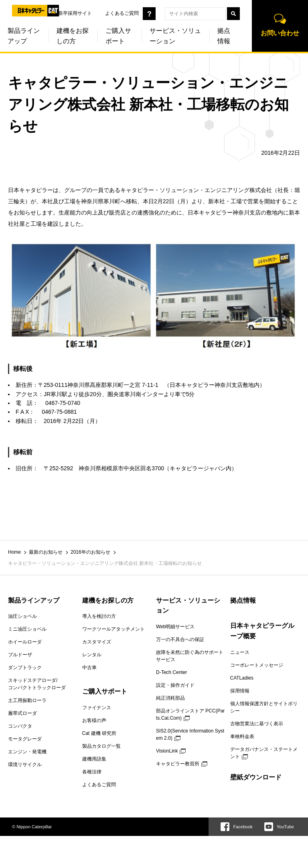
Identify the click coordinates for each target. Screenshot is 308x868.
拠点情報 (224, 36)
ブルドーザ (20, 655)
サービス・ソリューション (175, 36)
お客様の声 (94, 720)
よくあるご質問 (122, 13)
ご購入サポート (118, 36)
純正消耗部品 (170, 698)
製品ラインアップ (34, 600)
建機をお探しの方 (73, 36)
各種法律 (92, 772)
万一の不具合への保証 (180, 639)
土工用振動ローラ (27, 700)
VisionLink (167, 751)
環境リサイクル (25, 765)
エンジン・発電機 (27, 752)
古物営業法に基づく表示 (257, 724)
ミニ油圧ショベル (27, 629)
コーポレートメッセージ (257, 665)
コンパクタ (20, 726)
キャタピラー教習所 (178, 764)
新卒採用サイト (75, 13)
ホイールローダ (25, 642)
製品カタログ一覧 (101, 746)
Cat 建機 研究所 (99, 733)
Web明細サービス (175, 627)
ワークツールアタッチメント (113, 629)
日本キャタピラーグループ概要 (262, 631)
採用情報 (240, 691)
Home (14, 552)
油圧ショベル (22, 616)
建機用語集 (94, 759)
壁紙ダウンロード (256, 777)
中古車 (89, 668)
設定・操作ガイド (175, 685)
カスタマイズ (97, 642)
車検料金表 (242, 736)
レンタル (92, 655)
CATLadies (242, 678)
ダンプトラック (25, 668)
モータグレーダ (25, 739)
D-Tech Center (171, 672)
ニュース (240, 652)
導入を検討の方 (99, 616)
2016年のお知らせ (90, 552)
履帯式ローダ (22, 713)
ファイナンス (97, 708)
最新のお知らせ (46, 552)
